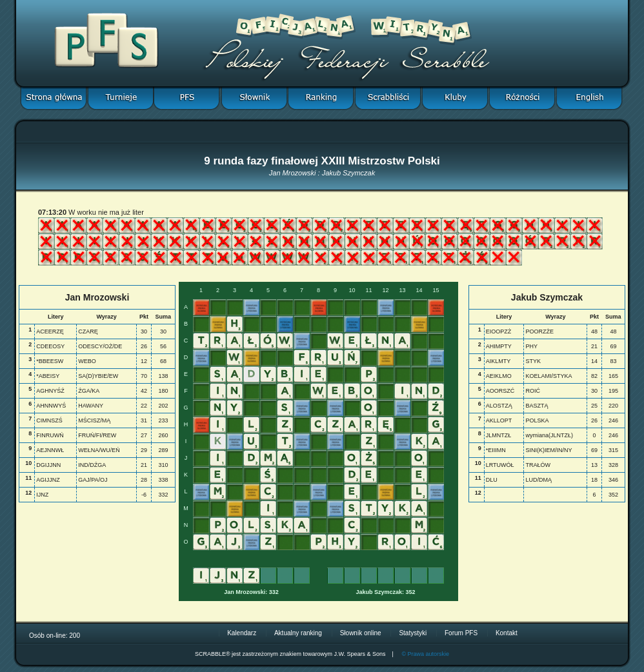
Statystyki (413, 633)
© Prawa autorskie (425, 654)
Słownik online (361, 633)
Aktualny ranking (298, 633)
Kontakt (507, 633)
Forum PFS (461, 633)
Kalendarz (242, 633)
